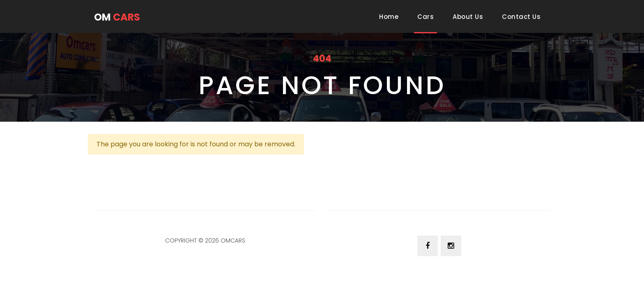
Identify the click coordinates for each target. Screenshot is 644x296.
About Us (468, 17)
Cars (425, 17)
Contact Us (521, 17)
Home (390, 17)
